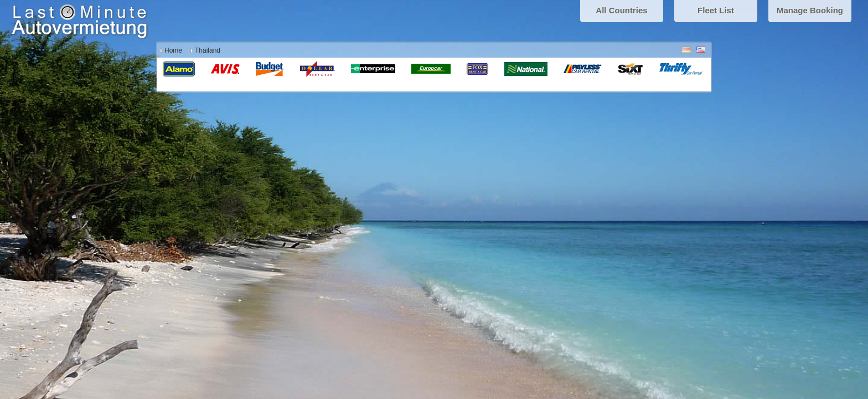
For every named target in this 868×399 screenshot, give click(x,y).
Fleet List (716, 10)
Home (173, 50)
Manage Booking (810, 10)
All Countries (621, 10)
